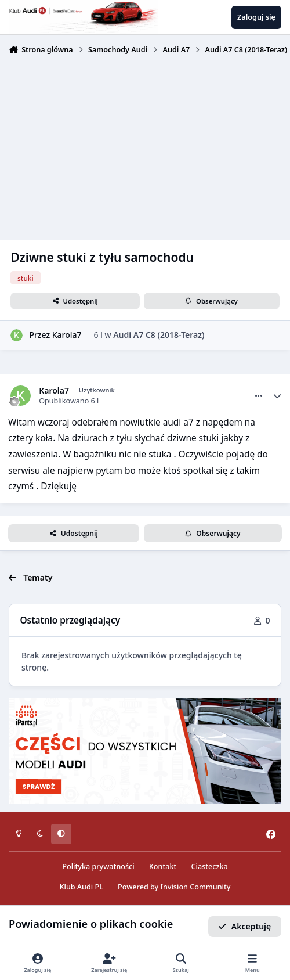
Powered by (174, 887)
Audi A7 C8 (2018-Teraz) (159, 335)
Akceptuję (244, 926)
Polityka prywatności (98, 866)
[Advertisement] (145, 146)
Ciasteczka (210, 866)
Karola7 (67, 335)
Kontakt (163, 866)
